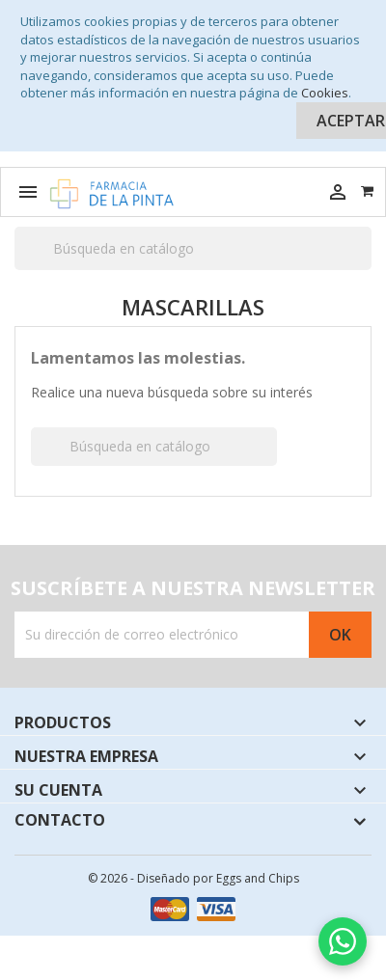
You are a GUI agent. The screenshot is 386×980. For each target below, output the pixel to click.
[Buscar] (193, 248)
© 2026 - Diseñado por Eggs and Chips (193, 878)
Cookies (325, 93)
